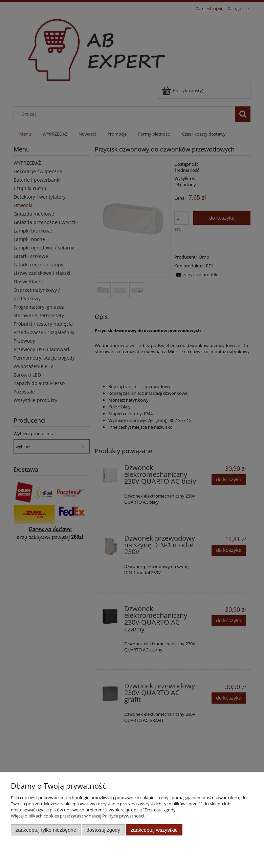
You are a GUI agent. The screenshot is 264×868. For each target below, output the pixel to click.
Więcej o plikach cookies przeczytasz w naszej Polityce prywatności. (78, 816)
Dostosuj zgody (103, 830)
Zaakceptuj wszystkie (154, 830)
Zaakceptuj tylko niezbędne (46, 830)
